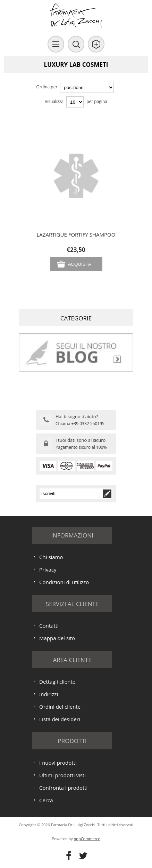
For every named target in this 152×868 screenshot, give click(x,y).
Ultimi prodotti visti (62, 775)
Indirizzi (49, 694)
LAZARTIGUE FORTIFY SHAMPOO (76, 234)
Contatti (49, 626)
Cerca (46, 800)
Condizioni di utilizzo (64, 582)
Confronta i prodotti (63, 788)
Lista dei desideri (60, 719)
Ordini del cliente (60, 707)
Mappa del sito (57, 638)
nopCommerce (87, 839)
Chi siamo (51, 557)
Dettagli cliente (57, 682)
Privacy (48, 570)
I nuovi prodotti (58, 763)
